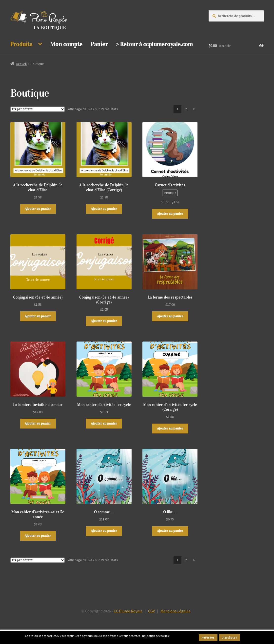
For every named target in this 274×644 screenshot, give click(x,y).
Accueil (21, 64)
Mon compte (66, 44)
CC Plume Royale (128, 611)
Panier (99, 44)
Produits (21, 44)
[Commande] (38, 109)
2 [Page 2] (186, 109)
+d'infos (208, 637)
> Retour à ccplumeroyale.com (154, 44)
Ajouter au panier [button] (38, 209)
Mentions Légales (175, 611)
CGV (151, 611)
